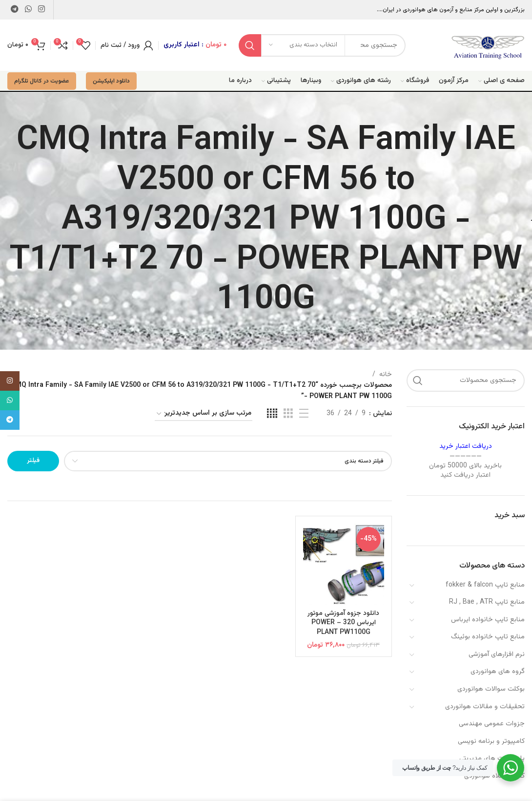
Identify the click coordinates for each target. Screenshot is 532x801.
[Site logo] (488, 45)
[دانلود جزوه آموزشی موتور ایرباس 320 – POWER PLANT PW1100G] (344, 564)
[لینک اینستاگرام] (42, 10)
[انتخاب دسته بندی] (303, 45)
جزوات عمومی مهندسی (492, 724)
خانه (386, 375)
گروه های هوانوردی (498, 672)
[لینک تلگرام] (14, 10)
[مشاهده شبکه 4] (272, 414)
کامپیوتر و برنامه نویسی (491, 741)
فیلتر (33, 461)
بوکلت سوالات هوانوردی (491, 689)
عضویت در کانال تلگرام (42, 81)
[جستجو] (466, 380)
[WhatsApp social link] (28, 10)
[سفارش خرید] (204, 414)
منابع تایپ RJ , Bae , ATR (487, 602)
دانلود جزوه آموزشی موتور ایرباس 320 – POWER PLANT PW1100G (343, 623)
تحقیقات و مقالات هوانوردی (485, 707)
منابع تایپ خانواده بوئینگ (488, 637)
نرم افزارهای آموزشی (497, 654)
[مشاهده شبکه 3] (288, 414)
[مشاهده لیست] (304, 414)
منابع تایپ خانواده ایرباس (488, 620)
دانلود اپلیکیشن (111, 81)
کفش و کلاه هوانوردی (494, 776)
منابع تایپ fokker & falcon (485, 585)
